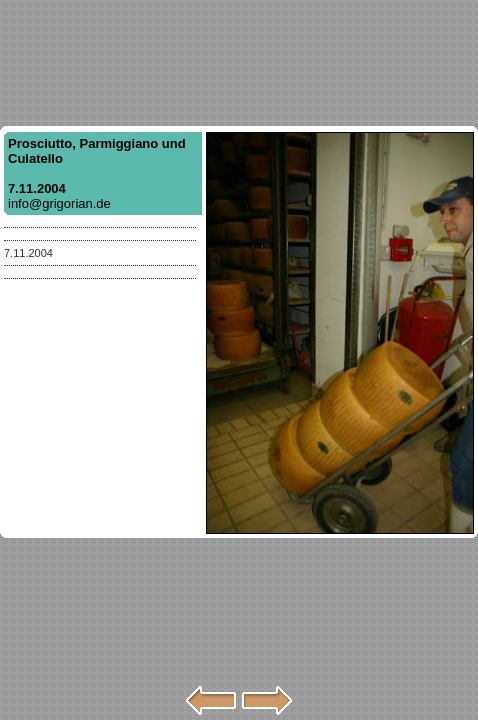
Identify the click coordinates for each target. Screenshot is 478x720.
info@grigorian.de (59, 203)
